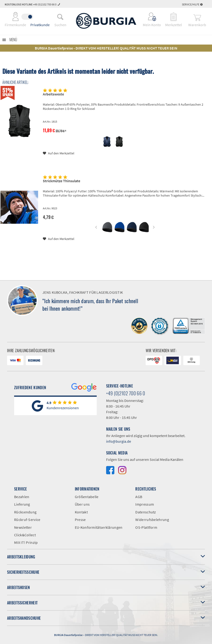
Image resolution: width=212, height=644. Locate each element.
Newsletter (23, 527)
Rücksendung (25, 512)
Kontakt (81, 512)
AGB (139, 497)
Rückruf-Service (27, 520)
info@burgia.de (119, 441)
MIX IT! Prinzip (26, 542)
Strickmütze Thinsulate (62, 181)
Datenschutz (146, 512)
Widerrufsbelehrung (152, 520)
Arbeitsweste (53, 94)
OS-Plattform (146, 527)
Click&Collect (25, 535)
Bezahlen (22, 497)
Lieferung (22, 504)
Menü (13, 40)
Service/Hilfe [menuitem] (192, 4)
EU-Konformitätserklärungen (99, 527)
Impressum (145, 504)
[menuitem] (60, 17)
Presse (80, 520)
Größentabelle (87, 497)
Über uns (82, 504)
